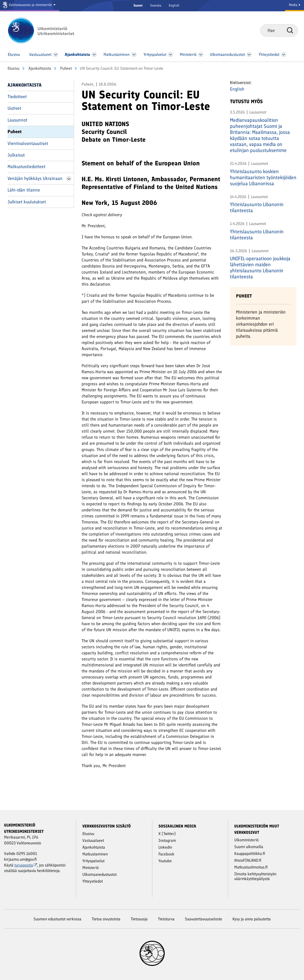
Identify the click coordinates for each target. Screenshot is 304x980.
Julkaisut (16, 155)
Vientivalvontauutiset (28, 143)
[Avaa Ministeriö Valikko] (201, 55)
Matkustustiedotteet (26, 167)
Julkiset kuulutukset (27, 202)
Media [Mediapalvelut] (295, 5)
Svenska (156, 5)
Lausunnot (17, 120)
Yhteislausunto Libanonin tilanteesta (257, 207)
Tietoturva (166, 919)
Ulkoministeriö (246, 840)
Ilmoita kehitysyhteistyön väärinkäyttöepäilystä (255, 876)
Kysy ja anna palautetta (252, 919)
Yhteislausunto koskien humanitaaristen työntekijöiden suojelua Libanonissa (263, 177)
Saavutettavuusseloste (204, 919)
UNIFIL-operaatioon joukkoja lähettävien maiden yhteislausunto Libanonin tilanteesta (260, 268)
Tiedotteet (17, 97)
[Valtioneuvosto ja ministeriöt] (30, 6)
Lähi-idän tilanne (24, 190)
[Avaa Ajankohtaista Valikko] (94, 55)
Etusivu (13, 68)
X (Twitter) (167, 834)
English (174, 5)
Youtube (165, 861)
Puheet (65, 68)
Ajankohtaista (39, 68)
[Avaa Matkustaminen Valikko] (134, 55)
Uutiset (14, 108)
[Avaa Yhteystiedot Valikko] (284, 55)
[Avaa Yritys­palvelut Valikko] (170, 55)
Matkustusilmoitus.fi (251, 867)
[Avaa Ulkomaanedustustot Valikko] (249, 55)
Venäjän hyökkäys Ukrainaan (35, 178)
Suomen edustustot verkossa (57, 919)
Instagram (167, 840)
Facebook (166, 854)
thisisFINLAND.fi (248, 860)
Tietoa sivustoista (106, 919)
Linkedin (165, 847)
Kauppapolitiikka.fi (250, 854)
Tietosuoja (139, 919)
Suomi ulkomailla (249, 847)
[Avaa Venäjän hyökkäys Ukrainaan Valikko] (69, 179)
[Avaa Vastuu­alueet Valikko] (56, 55)
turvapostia (26, 865)
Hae (290, 30)
